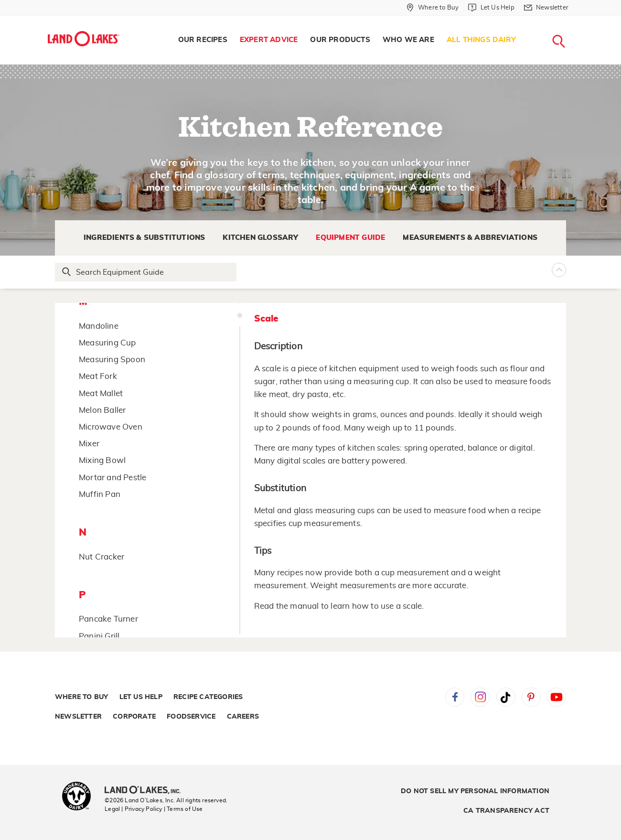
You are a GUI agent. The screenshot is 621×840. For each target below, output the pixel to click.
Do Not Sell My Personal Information (475, 791)
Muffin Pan (100, 494)
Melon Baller (102, 410)
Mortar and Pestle (112, 478)
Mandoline (99, 326)
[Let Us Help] (491, 8)
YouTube (557, 697)
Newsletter (78, 717)
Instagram (480, 697)
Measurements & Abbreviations (470, 238)
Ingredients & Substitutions (144, 238)
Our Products (340, 40)
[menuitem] (203, 40)
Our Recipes (203, 40)
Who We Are (408, 40)
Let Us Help (141, 697)
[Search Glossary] (146, 272)
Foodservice (191, 717)
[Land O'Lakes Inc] (146, 791)
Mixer (89, 444)
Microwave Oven (111, 427)
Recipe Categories (208, 697)
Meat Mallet (101, 393)
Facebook (455, 697)
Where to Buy (81, 697)
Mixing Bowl (102, 460)
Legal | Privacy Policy (133, 809)
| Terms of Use (183, 809)
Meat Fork (98, 376)
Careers (243, 717)
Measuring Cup (107, 343)
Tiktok (506, 697)
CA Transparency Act (506, 811)
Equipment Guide (350, 238)
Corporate (134, 717)
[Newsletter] (546, 8)
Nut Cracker (102, 557)
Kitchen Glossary (260, 238)
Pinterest (531, 697)
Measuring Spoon (112, 360)
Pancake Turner (108, 619)
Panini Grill (99, 636)
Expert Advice (269, 40)
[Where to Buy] (433, 8)
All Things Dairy (481, 40)
